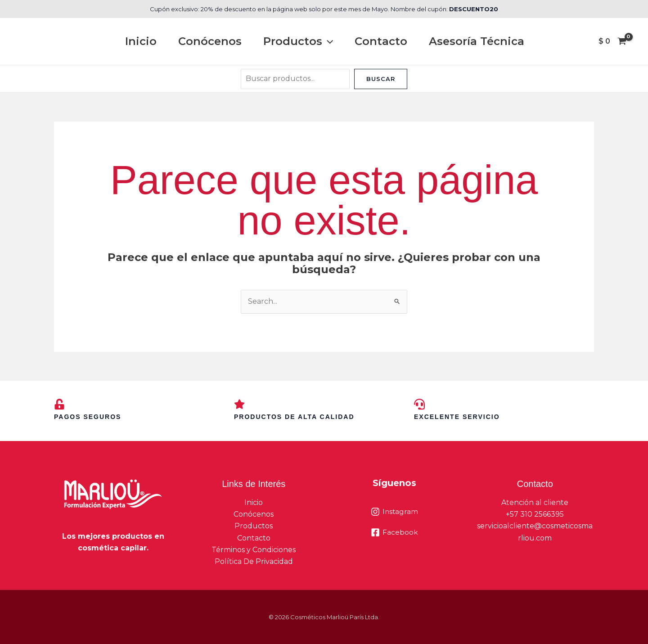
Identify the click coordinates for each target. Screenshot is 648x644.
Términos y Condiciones (254, 550)
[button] (328, 41)
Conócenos (210, 41)
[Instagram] (394, 512)
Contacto (381, 41)
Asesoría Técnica (477, 41)
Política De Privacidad (254, 562)
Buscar (381, 79)
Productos (298, 41)
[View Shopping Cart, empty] (612, 41)
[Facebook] (394, 532)
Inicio (141, 41)
